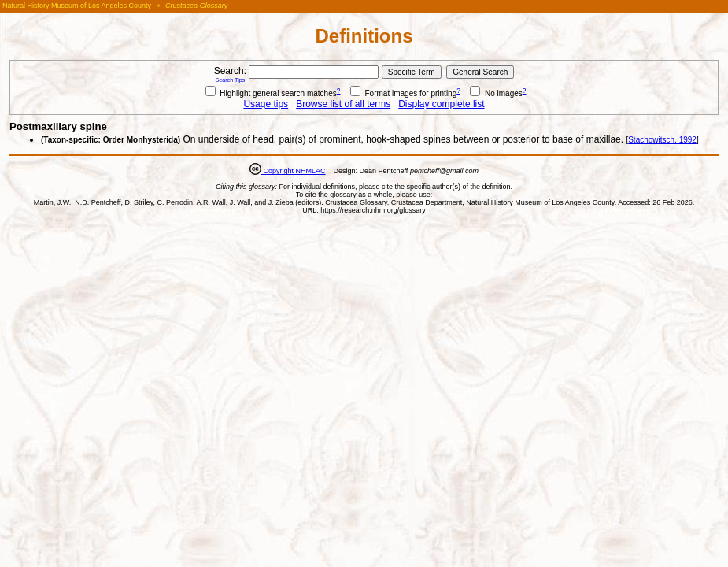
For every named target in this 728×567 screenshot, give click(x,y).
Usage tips (266, 104)
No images (496, 93)
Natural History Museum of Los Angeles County (77, 6)
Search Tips (230, 80)
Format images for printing (404, 93)
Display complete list (441, 104)
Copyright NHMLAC (294, 171)
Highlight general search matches (271, 93)
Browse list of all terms (343, 104)
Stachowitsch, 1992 (662, 140)
